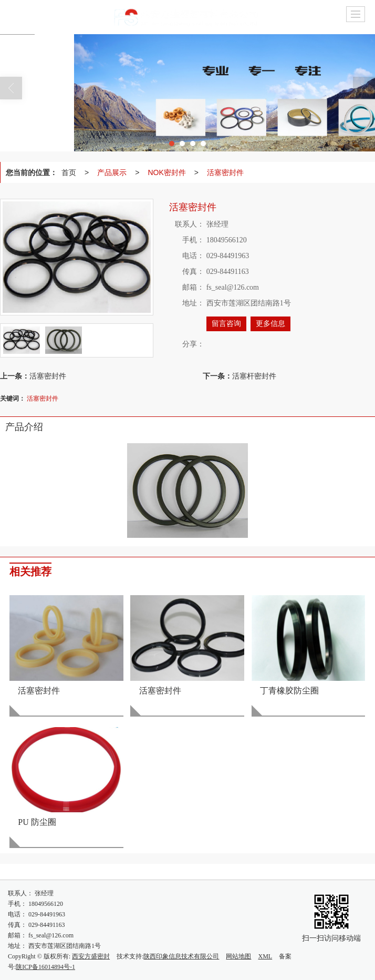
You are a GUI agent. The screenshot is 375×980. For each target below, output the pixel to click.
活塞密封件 (225, 172)
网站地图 (238, 956)
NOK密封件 (166, 172)
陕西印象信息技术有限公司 (181, 956)
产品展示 (112, 172)
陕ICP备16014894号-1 (45, 967)
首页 (69, 172)
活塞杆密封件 (254, 376)
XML (265, 956)
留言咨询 (226, 324)
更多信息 (270, 324)
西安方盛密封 (91, 956)
